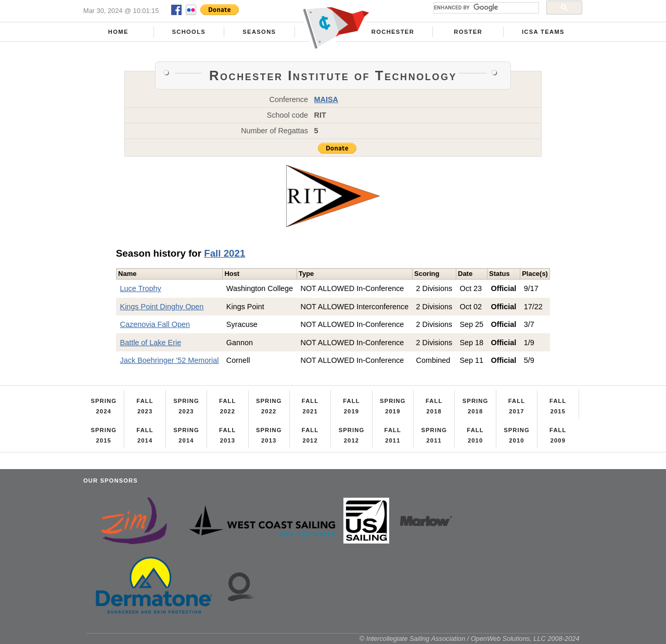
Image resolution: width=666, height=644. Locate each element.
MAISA (326, 99)
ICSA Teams (543, 32)
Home (118, 32)
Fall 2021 (225, 253)
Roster (468, 32)
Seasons (259, 32)
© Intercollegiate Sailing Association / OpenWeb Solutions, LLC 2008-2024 (470, 639)
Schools (189, 32)
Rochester (393, 32)
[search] (485, 8)
